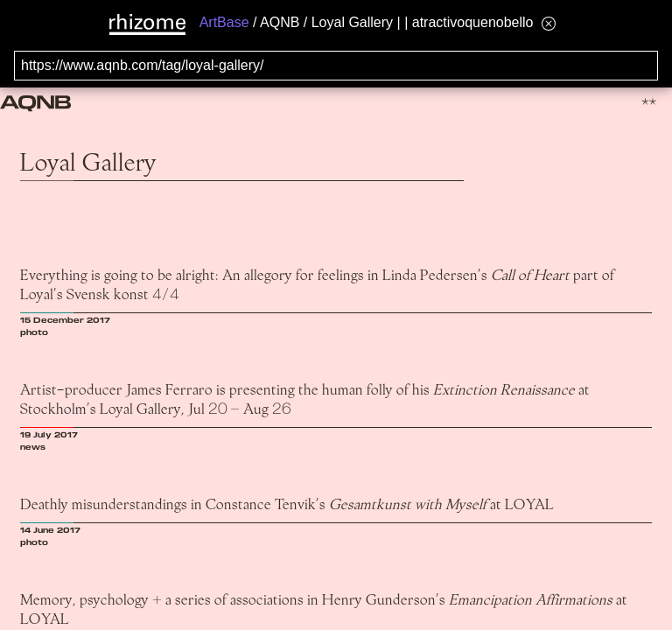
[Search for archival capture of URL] (336, 66)
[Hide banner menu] (549, 23)
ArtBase (224, 22)
